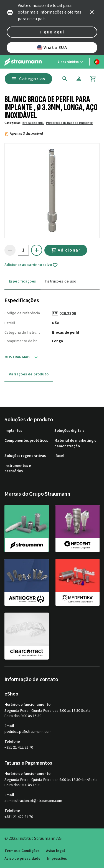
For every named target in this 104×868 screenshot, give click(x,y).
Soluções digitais (69, 431)
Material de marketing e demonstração (75, 444)
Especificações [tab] (22, 281)
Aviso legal (55, 851)
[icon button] (92, 12)
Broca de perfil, (33, 123)
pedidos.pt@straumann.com (28, 732)
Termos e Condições (22, 851)
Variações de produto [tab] (29, 374)
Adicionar (66, 250)
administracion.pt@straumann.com (33, 801)
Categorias (28, 79)
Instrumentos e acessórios (18, 469)
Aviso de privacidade (22, 859)
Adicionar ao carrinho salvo (31, 265)
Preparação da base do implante (69, 123)
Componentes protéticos (26, 441)
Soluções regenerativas (25, 456)
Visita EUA (52, 48)
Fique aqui (52, 32)
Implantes (13, 431)
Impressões (57, 859)
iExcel (59, 456)
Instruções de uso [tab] (61, 281)
